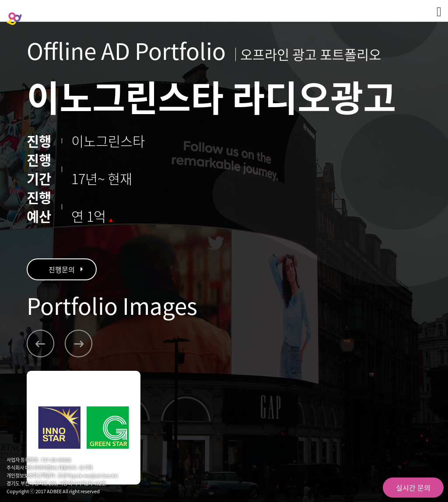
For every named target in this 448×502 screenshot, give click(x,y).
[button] (40, 343)
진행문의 (62, 269)
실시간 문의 (413, 488)
